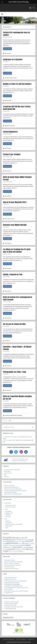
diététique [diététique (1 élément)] (16, 541)
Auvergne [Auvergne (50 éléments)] (6, 539)
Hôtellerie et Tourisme (10, 579)
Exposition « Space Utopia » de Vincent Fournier (17, 348)
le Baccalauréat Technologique (12, 584)
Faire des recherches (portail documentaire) (15, 491)
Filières (6, 509)
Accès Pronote (8, 473)
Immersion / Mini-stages (11, 437)
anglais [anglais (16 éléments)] (23, 538)
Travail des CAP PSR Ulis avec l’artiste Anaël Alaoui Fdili (17, 108)
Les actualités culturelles (11, 492)
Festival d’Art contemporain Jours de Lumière (16, 34)
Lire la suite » (7, 49)
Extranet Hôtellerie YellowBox (12, 470)
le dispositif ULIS (9, 593)
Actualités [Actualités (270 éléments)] (7, 538)
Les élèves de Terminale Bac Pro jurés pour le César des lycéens (17, 251)
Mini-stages (7, 471)
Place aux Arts (8, 53)
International (9, 523)
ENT (5, 475)
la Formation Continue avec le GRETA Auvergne (16, 591)
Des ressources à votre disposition (13, 489)
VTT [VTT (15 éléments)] (10, 551)
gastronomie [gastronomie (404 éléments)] (12, 543)
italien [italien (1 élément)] (29, 544)
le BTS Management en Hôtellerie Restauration (16, 588)
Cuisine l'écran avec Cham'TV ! (12, 487)
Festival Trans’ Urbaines (12, 154)
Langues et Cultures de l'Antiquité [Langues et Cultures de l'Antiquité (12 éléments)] (12, 546)
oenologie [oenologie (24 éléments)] (6, 548)
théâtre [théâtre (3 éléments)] (7, 550)
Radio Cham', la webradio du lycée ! (13, 494)
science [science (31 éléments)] (27, 548)
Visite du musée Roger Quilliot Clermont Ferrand (17, 178)
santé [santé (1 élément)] (23, 548)
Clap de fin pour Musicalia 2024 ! (15, 202)
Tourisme (8, 517)
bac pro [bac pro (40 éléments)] (13, 539)
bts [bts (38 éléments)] (30, 539)
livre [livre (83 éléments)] (24, 545)
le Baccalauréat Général (10, 578)
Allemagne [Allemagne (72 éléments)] (16, 538)
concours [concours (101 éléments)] (11, 541)
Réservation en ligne (9, 560)
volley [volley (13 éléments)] (31, 549)
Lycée (13, 126)
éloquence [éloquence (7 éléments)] (21, 551)
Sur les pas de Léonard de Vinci (14, 324)
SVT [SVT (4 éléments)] (4, 550)
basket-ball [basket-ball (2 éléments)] (24, 540)
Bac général (8, 511)
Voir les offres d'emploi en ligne (20, 459)
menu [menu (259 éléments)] (28, 545)
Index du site (31, 639)
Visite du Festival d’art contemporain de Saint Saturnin (18, 298)
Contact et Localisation (9, 639)
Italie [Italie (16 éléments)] (26, 543)
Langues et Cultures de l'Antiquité (14, 524)
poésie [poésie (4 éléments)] (11, 548)
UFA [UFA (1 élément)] (21, 550)
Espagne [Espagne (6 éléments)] (23, 541)
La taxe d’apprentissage (10, 609)
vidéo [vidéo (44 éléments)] (28, 549)
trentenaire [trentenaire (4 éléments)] (18, 550)
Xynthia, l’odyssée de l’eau (13, 274)
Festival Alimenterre (10, 132)
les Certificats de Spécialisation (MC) (13, 586)
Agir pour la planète (9, 486)
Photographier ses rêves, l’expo (15, 372)
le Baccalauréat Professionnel (12, 583)
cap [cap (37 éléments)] (32, 539)
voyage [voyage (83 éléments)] (5, 551)
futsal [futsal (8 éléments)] (4, 543)
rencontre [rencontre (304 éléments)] (17, 547)
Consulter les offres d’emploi (12, 602)
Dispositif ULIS (8, 126)
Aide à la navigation (21, 639)
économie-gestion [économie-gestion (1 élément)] (14, 551)
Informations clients (11, 505)
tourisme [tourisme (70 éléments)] (12, 549)
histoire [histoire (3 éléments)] (20, 544)
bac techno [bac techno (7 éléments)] (18, 540)
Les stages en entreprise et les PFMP (14, 607)
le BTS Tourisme (8, 589)
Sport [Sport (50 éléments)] (31, 547)
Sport (7, 528)
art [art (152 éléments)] (26, 538)
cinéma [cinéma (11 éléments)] (5, 541)
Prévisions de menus (11, 507)
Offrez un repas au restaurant (12, 563)
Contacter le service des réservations (14, 562)
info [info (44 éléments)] (23, 543)
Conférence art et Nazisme (13, 59)
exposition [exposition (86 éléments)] (29, 541)
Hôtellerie (20, 415)
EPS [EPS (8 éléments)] (20, 541)
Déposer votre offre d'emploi (20, 461)
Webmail (7, 476)
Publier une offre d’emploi (11, 603)
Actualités (7, 78)
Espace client (8, 503)
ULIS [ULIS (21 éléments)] (24, 549)
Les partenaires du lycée (10, 605)
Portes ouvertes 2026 (10, 440)
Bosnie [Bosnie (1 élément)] (27, 540)
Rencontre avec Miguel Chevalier (15, 225)
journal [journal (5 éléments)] (32, 544)
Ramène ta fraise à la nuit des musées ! (17, 84)
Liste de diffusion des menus (11, 568)
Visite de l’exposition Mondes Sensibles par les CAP (17, 398)
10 (10, 421)
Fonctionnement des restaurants (13, 565)
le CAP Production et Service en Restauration (16, 581)
